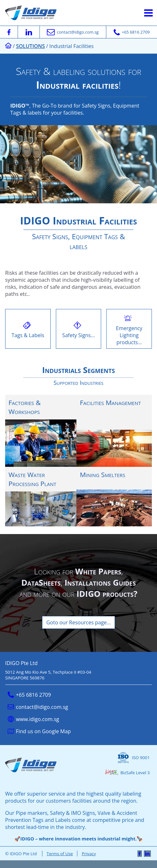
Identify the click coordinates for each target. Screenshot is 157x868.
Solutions (31, 46)
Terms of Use (60, 854)
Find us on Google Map (39, 731)
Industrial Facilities (72, 46)
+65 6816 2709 (29, 695)
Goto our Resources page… (78, 622)
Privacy (89, 854)
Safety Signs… (78, 329)
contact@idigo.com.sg (38, 707)
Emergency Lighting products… (129, 329)
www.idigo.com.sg (33, 719)
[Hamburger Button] (148, 13)
